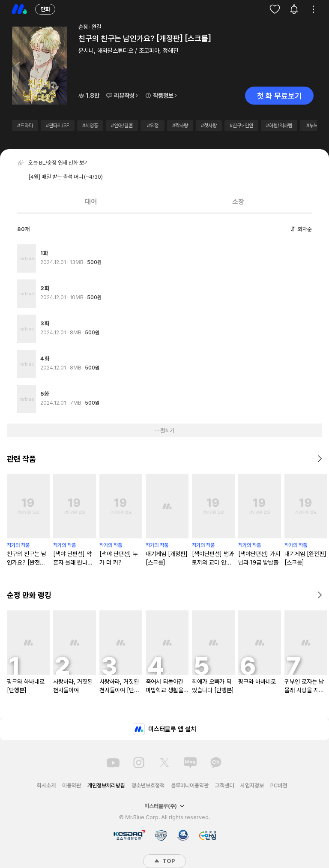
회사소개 (46, 785)
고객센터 (224, 785)
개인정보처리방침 (106, 785)
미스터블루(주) (164, 806)
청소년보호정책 (148, 785)
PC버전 (279, 785)
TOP (164, 861)
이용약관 (72, 785)
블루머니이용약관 (190, 785)
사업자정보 (252, 785)
